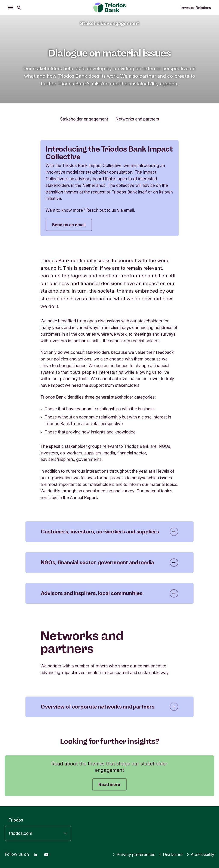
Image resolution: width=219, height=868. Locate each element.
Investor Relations (196, 8)
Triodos (16, 820)
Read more (109, 785)
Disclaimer (171, 855)
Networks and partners (137, 119)
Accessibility (201, 855)
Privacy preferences (134, 855)
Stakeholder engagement (84, 119)
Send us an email (69, 225)
